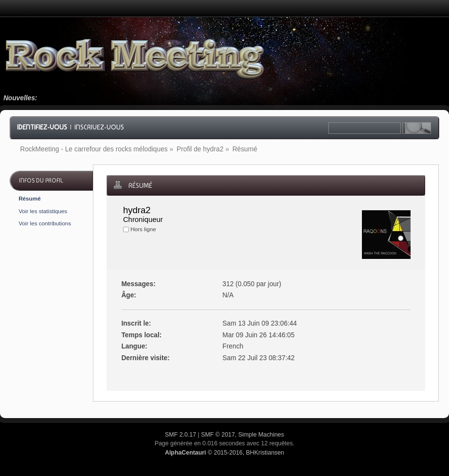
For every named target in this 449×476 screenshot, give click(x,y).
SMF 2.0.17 (180, 435)
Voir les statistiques (43, 211)
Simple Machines (261, 435)
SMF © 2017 (218, 435)
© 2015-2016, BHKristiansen (224, 453)
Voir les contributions (45, 223)
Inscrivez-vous (99, 127)
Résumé (29, 198)
